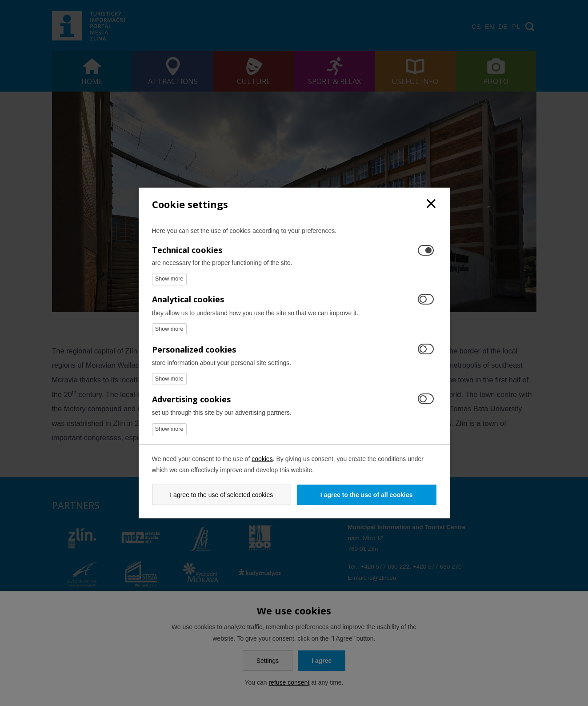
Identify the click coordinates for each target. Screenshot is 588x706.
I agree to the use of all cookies (367, 495)
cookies (262, 459)
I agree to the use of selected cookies (221, 495)
